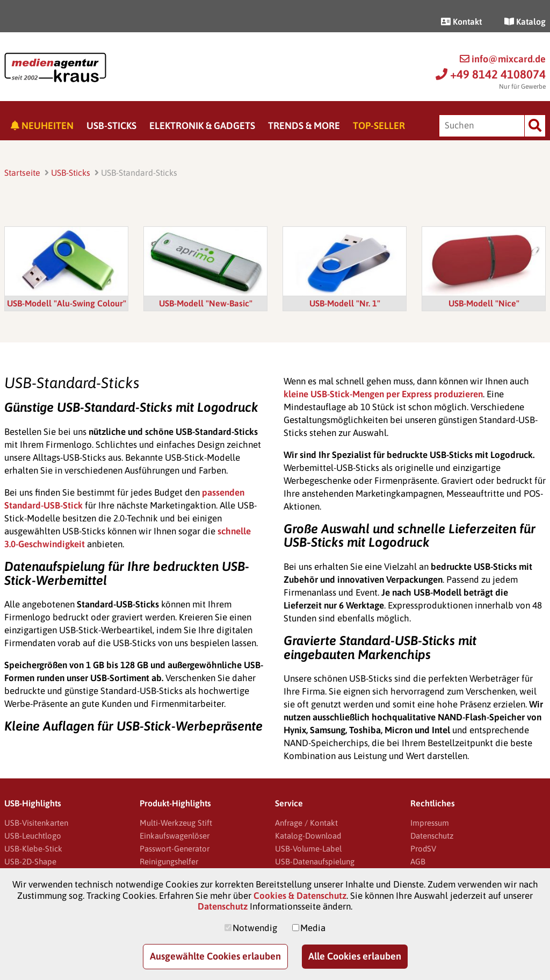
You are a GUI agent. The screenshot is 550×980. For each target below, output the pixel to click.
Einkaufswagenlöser (175, 836)
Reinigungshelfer (169, 861)
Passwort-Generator (175, 849)
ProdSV (423, 849)
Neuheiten (42, 126)
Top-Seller (379, 126)
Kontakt (461, 22)
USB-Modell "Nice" (484, 303)
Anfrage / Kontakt (306, 823)
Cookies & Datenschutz (300, 896)
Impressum (430, 823)
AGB (418, 861)
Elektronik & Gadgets (202, 126)
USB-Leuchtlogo (33, 836)
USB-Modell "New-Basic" (206, 303)
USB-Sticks (111, 126)
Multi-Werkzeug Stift (176, 823)
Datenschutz (432, 836)
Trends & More (304, 126)
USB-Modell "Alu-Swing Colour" (67, 303)
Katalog (525, 22)
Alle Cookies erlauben (355, 956)
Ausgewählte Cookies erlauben (215, 956)
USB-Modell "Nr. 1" (345, 303)
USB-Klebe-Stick (33, 849)
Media (313, 928)
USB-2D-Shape (30, 861)
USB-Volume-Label (308, 849)
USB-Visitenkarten (36, 823)
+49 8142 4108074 (491, 74)
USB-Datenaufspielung (315, 861)
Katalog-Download (308, 836)
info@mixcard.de (503, 59)
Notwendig (255, 928)
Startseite (22, 173)
